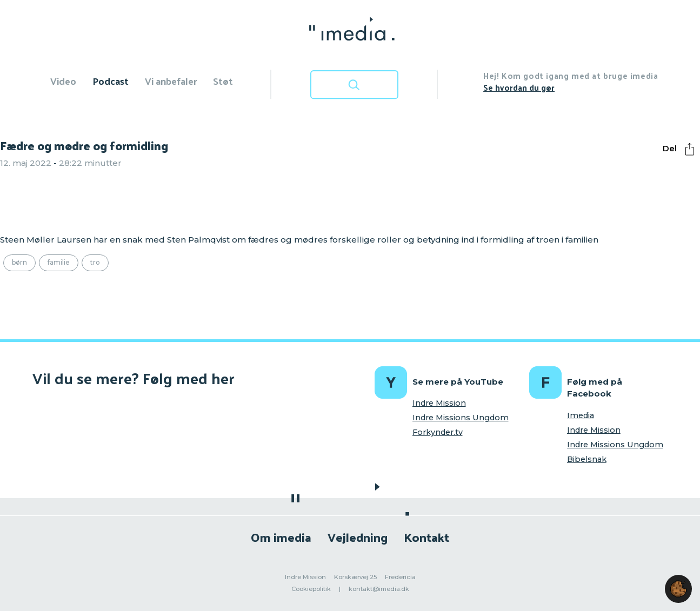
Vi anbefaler (171, 81)
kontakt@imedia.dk (379, 589)
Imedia (581, 415)
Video (63, 81)
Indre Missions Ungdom (461, 418)
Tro (95, 262)
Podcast (111, 81)
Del (681, 149)
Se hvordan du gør (519, 87)
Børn (19, 262)
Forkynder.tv (438, 432)
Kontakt (426, 537)
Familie (59, 262)
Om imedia (281, 537)
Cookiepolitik (311, 589)
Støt (223, 81)
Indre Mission (439, 403)
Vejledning (358, 537)
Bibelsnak (587, 459)
